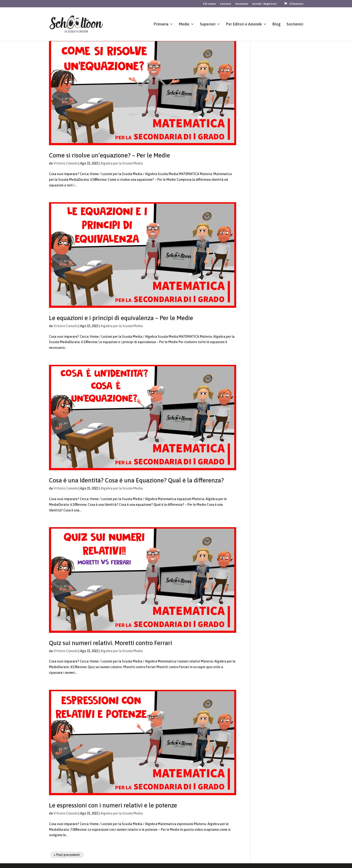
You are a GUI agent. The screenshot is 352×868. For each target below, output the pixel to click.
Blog (277, 24)
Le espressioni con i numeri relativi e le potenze (113, 805)
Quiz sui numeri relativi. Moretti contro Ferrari (111, 643)
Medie (184, 24)
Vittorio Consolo (66, 163)
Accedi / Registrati (264, 4)
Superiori (208, 24)
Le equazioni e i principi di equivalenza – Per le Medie (121, 318)
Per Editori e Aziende (244, 24)
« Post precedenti (67, 855)
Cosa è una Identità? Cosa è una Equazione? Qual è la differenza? (136, 480)
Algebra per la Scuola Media (122, 163)
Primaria (161, 24)
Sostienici (242, 4)
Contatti (225, 4)
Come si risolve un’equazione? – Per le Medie (109, 155)
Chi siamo (209, 4)
